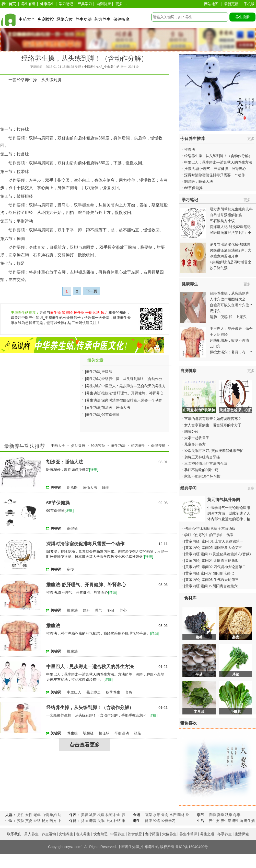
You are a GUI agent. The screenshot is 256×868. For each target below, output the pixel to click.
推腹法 (107, 372)
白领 (45, 815)
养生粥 (214, 821)
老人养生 (83, 834)
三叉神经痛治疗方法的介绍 (206, 463)
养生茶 (226, 821)
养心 (123, 610)
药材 (181, 815)
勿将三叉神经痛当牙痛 (202, 457)
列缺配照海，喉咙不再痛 (229, 340)
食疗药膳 (152, 834)
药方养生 (102, 19)
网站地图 (211, 4)
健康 (148, 821)
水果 (157, 815)
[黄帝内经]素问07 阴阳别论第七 (209, 573)
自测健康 (104, 4)
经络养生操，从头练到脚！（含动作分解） (90, 708)
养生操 (55, 312)
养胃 (93, 821)
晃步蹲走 (94, 692)
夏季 (220, 815)
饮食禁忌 (100, 834)
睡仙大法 (90, 487)
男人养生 (31, 834)
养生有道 (28, 4)
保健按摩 (121, 19)
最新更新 (231, 4)
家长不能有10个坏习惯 (202, 476)
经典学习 (85, 4)
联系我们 (14, 834)
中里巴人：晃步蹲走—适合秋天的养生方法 (90, 667)
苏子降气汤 (219, 268)
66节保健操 (111, 415)
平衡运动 (92, 312)
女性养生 (66, 834)
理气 (99, 610)
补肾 (111, 610)
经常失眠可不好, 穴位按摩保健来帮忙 (214, 451)
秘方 (45, 821)
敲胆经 (67, 312)
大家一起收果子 (197, 438)
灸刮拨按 (46, 19)
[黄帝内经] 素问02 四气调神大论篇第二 (215, 567)
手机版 (249, 4)
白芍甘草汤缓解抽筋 (226, 215)
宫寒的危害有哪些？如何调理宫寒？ (213, 419)
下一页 (92, 291)
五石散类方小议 (222, 221)
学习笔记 (66, 4)
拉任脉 (79, 312)
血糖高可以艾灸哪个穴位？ (231, 305)
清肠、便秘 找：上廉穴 (228, 317)
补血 (117, 815)
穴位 (21, 821)
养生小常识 (188, 834)
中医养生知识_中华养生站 (102, 67)
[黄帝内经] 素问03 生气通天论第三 (211, 580)
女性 (29, 815)
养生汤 (238, 821)
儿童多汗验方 (195, 444)
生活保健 (242, 834)
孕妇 (53, 815)
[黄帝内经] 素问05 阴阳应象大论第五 (213, 548)
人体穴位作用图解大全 (228, 299)
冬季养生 (225, 834)
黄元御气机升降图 (224, 500)
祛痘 (101, 815)
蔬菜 (148, 815)
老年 (37, 815)
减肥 (93, 815)
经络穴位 (65, 19)
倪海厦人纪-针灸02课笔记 (230, 227)
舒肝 (86, 610)
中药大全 (27, 19)
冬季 (237, 815)
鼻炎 (129, 692)
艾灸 (29, 821)
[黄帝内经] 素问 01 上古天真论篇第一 (214, 541)
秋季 (229, 815)
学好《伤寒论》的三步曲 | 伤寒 (209, 535)
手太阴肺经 (219, 334)
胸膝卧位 (191, 431)
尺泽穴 (215, 311)
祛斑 (109, 815)
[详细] (94, 470)
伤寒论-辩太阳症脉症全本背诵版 (210, 528)
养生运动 (49, 834)
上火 (109, 821)
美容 (85, 815)
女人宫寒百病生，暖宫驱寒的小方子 (213, 425)
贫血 (85, 821)
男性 (21, 815)
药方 (53, 821)
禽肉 (165, 815)
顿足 (104, 312)
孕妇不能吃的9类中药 (201, 470)
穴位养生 (169, 834)
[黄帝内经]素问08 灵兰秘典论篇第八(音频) (218, 554)
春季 (212, 815)
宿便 (71, 569)
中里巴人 (74, 692)
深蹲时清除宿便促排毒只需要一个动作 (132, 400)
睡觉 (106, 487)
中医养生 (118, 834)
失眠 (101, 821)
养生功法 (84, 19)
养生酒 (249, 821)
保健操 (72, 528)
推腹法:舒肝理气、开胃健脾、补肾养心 (132, 393)
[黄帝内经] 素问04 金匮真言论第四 (211, 560)
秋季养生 (113, 692)
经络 (37, 821)
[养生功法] (93, 372)
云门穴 (215, 346)
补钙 (117, 821)
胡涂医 (72, 487)
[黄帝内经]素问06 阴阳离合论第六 (211, 586)
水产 (173, 815)
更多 (119, 4)
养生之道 (207, 834)
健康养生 (47, 4)
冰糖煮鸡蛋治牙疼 (224, 256)
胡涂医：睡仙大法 (116, 407)
